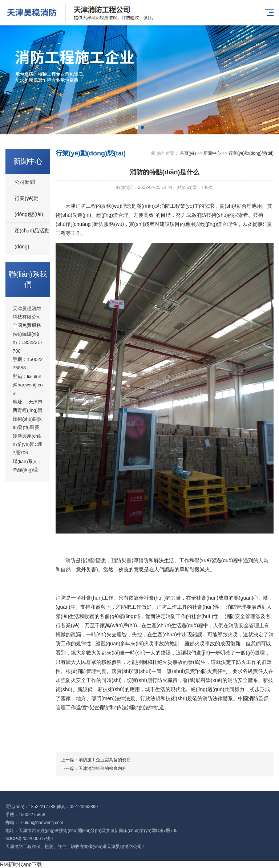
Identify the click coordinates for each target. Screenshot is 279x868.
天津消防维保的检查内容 (102, 768)
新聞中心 (212, 153)
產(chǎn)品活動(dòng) (32, 239)
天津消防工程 (19, 847)
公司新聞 (25, 182)
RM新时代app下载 (21, 864)
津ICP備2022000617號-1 (30, 839)
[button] (137, 127)
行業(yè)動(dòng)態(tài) (29, 206)
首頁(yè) (188, 153)
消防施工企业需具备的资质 (105, 760)
